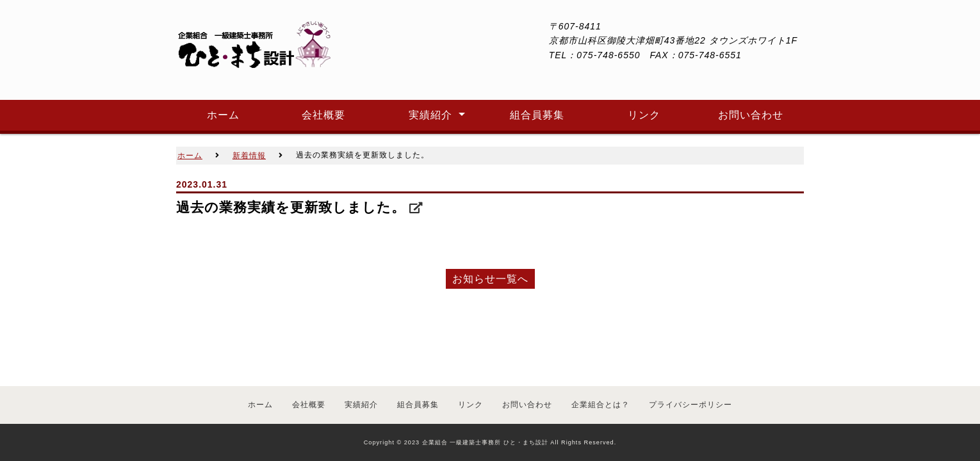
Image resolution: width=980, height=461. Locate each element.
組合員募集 (418, 405)
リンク (470, 405)
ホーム (260, 405)
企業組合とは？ (600, 405)
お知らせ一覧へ (490, 279)
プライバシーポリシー (690, 405)
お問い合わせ (527, 405)
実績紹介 (361, 405)
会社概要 (309, 405)
